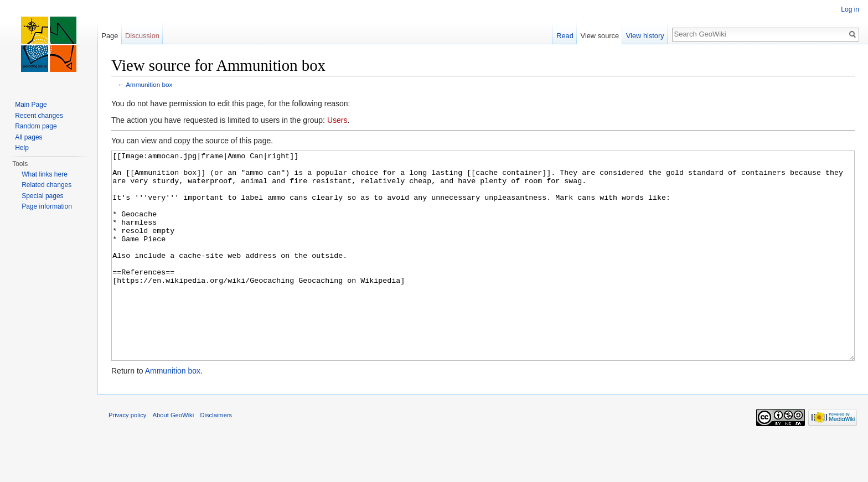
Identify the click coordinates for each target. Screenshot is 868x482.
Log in (850, 9)
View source (600, 36)
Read (565, 36)
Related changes (46, 185)
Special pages (42, 196)
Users (337, 120)
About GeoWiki (174, 457)
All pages (29, 137)
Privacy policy (127, 457)
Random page (36, 126)
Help (22, 148)
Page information (47, 206)
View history (645, 36)
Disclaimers (216, 457)
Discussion (142, 36)
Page (110, 36)
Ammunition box (149, 84)
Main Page (31, 105)
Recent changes (39, 116)
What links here (45, 174)
